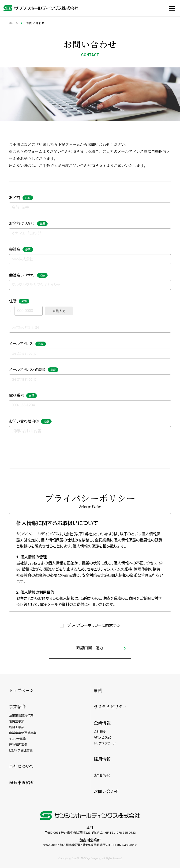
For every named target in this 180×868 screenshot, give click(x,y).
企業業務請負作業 (21, 715)
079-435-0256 (128, 845)
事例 (98, 690)
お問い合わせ (106, 791)
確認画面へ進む (90, 648)
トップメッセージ (105, 743)
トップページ (21, 690)
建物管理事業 (18, 745)
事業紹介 (17, 706)
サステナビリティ (110, 706)
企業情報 (102, 723)
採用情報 (102, 759)
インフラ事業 (17, 739)
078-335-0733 (126, 833)
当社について (22, 766)
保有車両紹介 (22, 782)
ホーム (13, 23)
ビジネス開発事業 (21, 751)
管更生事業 (17, 721)
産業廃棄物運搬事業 (23, 733)
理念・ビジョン (103, 738)
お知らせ (102, 775)
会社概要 (100, 732)
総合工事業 (17, 727)
